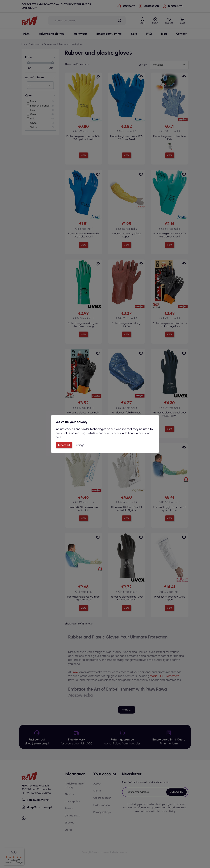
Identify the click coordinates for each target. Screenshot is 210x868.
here (59, 437)
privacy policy (112, 433)
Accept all (64, 445)
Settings (79, 445)
